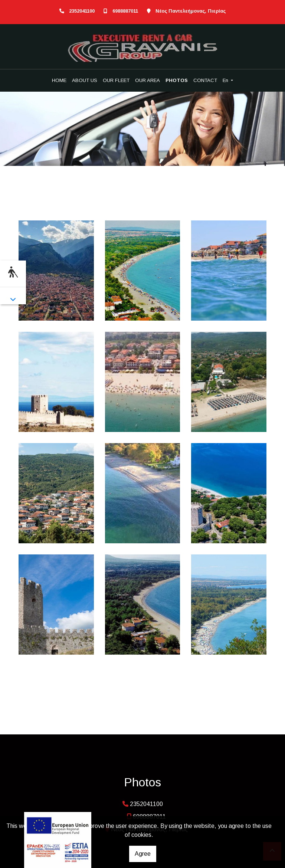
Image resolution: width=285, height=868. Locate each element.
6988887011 (125, 11)
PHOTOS (177, 80)
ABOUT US (85, 80)
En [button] (226, 80)
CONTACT (205, 80)
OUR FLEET (116, 80)
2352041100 (82, 11)
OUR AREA (148, 80)
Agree (143, 854)
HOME (59, 80)
